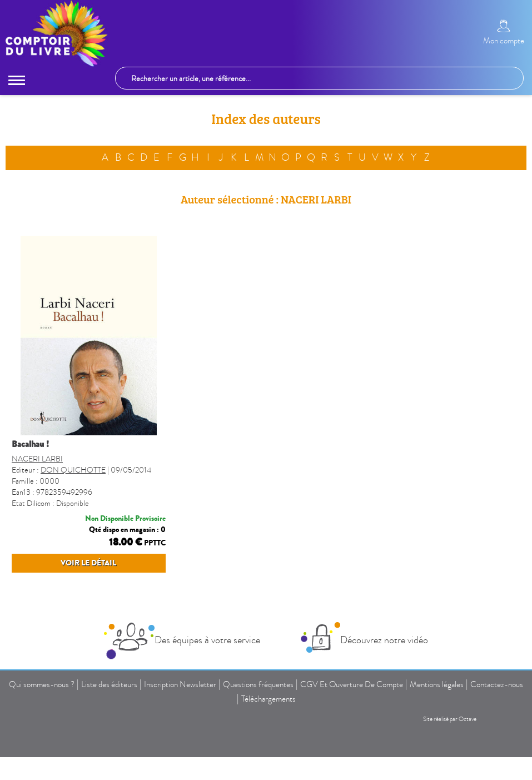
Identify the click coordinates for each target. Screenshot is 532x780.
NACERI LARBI (37, 460)
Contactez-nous (497, 685)
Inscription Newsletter (180, 685)
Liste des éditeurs (109, 685)
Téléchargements (269, 700)
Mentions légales (437, 685)
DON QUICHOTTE (73, 471)
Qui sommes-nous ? (42, 685)
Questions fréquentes (258, 685)
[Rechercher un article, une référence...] (319, 79)
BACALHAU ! (30, 445)
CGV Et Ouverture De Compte (352, 685)
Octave (468, 720)
